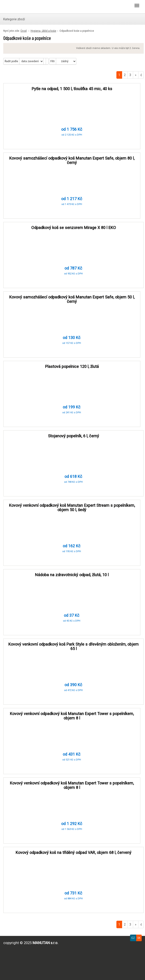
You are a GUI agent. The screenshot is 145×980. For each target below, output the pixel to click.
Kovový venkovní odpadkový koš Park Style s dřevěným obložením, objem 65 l (73, 646)
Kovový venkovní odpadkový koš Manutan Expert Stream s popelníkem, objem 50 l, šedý (72, 508)
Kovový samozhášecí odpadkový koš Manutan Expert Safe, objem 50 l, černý (72, 299)
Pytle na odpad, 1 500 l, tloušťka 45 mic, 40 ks (72, 89)
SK (139, 938)
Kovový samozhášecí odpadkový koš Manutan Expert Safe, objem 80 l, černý (72, 160)
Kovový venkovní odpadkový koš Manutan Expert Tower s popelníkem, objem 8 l (72, 716)
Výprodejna (21, 7)
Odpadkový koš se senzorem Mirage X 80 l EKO (74, 228)
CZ (133, 938)
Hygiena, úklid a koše (43, 31)
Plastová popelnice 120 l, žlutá (72, 366)
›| (141, 75)
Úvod (24, 31)
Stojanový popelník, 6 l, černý (73, 436)
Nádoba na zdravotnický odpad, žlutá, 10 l (72, 575)
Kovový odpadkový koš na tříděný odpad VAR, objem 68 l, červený (73, 852)
